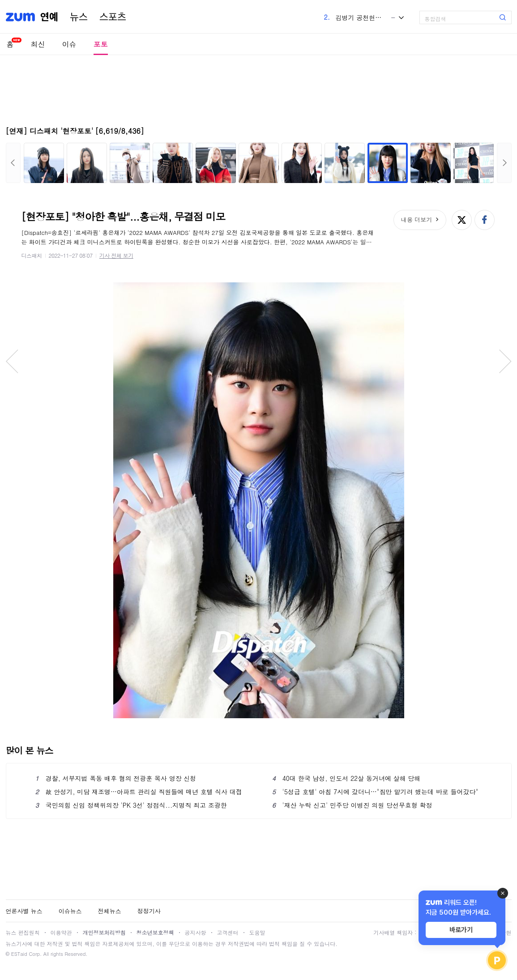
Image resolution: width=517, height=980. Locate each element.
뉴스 (79, 17)
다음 (504, 163)
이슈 (69, 44)
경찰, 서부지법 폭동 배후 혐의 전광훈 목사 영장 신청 (116, 778)
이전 (13, 163)
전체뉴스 (110, 911)
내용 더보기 (417, 219)
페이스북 (485, 220)
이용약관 (61, 932)
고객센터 (228, 932)
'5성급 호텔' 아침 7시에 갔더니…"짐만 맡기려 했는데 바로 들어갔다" (375, 792)
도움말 (257, 932)
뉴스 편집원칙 (23, 932)
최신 (38, 44)
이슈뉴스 (70, 911)
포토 (101, 44)
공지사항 (196, 932)
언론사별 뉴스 (24, 911)
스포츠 (113, 17)
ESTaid (19, 954)
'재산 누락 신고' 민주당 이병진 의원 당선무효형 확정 (352, 805)
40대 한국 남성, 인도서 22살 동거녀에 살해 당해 (346, 778)
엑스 (462, 220)
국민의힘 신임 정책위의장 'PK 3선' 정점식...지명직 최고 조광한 (131, 805)
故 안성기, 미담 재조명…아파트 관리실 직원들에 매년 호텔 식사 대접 (139, 792)
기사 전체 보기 (116, 255)
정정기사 (149, 911)
